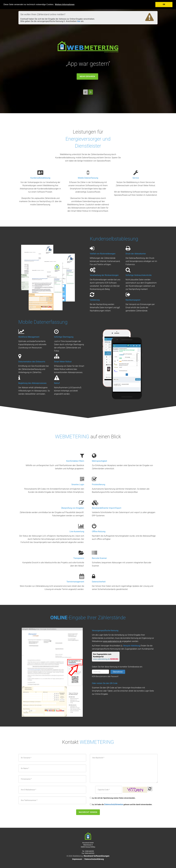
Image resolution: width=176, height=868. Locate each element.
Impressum (77, 859)
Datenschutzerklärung (94, 859)
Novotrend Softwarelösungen (97, 856)
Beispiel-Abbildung (132, 646)
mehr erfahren (87, 76)
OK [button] (164, 4)
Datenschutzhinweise (114, 804)
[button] (86, 93)
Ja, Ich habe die (98, 804)
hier (79, 21)
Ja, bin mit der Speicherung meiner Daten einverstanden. (114, 798)
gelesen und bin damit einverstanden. (138, 804)
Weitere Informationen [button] (65, 4)
